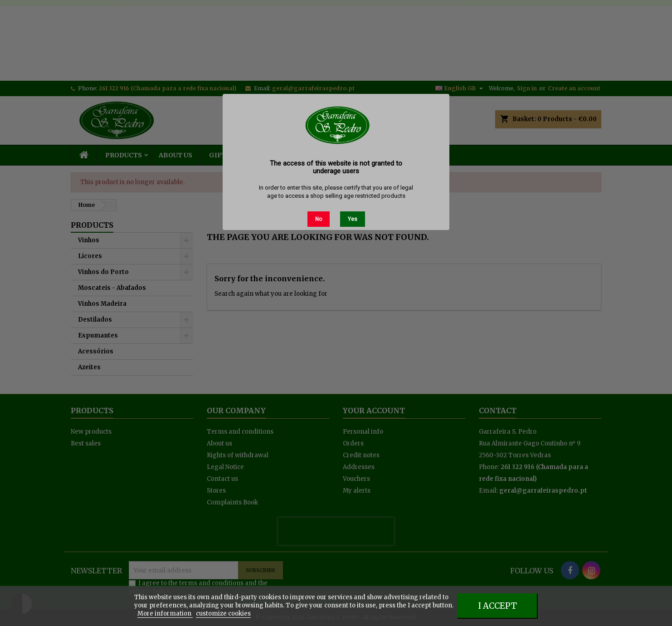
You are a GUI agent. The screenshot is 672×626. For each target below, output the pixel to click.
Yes (353, 219)
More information (165, 614)
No (319, 219)
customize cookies (223, 614)
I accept (497, 606)
